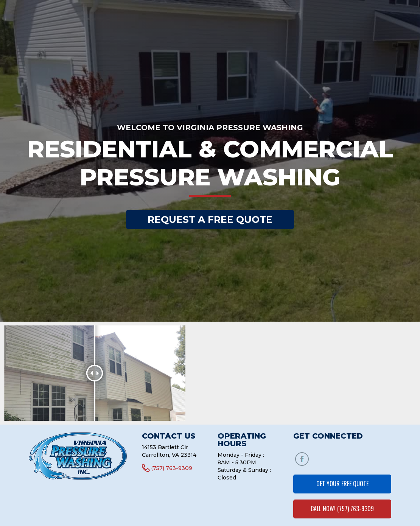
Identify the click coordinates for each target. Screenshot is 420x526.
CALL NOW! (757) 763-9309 (342, 509)
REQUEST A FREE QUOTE (210, 219)
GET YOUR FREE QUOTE (342, 484)
